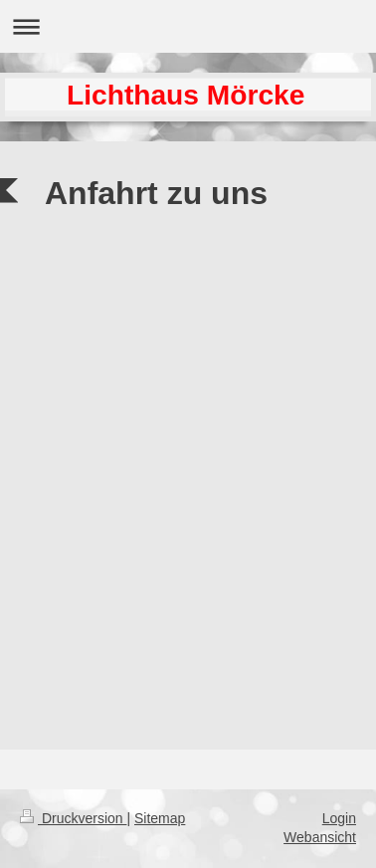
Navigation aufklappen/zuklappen (188, 26)
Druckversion (73, 818)
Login (339, 818)
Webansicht (320, 837)
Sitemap (160, 818)
